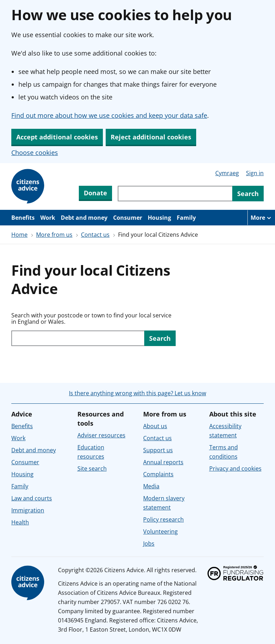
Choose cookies (35, 153)
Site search (92, 468)
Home (19, 235)
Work (48, 218)
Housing (159, 218)
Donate (95, 193)
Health (20, 522)
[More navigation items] (261, 218)
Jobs (149, 544)
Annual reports (163, 462)
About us (155, 426)
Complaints (158, 474)
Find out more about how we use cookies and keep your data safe (109, 115)
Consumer (128, 218)
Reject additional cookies (151, 137)
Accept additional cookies (57, 137)
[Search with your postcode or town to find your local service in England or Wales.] (78, 338)
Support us (158, 450)
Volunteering (160, 531)
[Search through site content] (175, 194)
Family (186, 218)
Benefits (23, 218)
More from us (54, 235)
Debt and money (84, 218)
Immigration (28, 510)
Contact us (95, 235)
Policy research (163, 519)
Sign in (255, 173)
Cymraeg (227, 173)
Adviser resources (101, 435)
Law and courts (32, 498)
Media (151, 486)
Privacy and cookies (235, 468)
